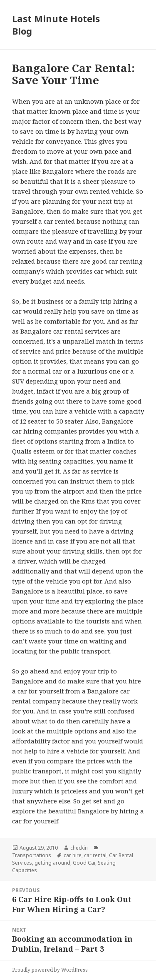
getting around (52, 863)
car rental (95, 855)
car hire (73, 855)
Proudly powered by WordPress (50, 970)
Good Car (84, 863)
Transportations (32, 855)
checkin (79, 848)
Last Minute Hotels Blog (56, 25)
